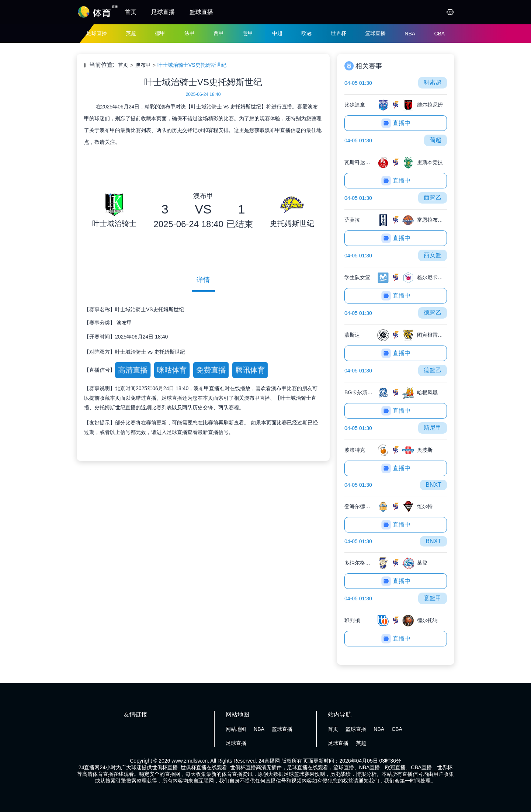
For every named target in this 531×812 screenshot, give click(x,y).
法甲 (190, 33)
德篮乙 (433, 313)
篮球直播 (201, 12)
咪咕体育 (172, 370)
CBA (439, 34)
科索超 (433, 82)
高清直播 (133, 370)
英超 (131, 33)
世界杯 (339, 33)
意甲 (248, 33)
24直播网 (269, 761)
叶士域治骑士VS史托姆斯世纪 (192, 65)
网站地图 (236, 729)
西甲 (219, 33)
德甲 (160, 33)
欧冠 (306, 33)
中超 (277, 33)
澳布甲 (143, 65)
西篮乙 (433, 197)
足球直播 (163, 12)
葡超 (435, 140)
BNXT (433, 485)
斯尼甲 (433, 428)
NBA (410, 34)
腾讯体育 (250, 370)
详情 (203, 280)
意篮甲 (433, 598)
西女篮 (433, 255)
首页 (131, 12)
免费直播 (211, 370)
